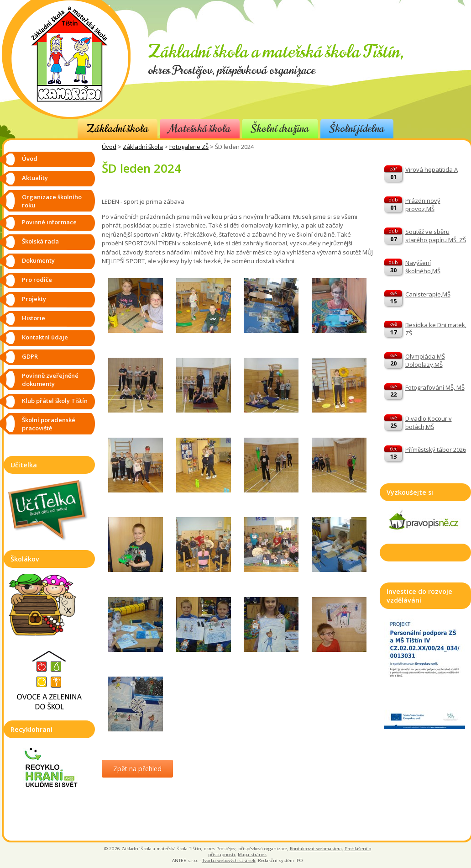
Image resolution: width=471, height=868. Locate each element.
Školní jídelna (357, 129)
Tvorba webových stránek (229, 860)
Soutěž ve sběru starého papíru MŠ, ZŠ (436, 236)
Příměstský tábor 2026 (436, 450)
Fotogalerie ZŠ (189, 147)
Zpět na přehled (137, 769)
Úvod (109, 147)
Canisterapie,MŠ (428, 294)
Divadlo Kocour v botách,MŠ (429, 423)
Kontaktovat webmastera (316, 849)
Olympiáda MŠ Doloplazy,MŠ (425, 360)
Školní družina (280, 129)
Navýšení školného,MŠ (423, 267)
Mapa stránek (252, 855)
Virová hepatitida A (432, 169)
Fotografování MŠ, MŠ (435, 387)
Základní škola (118, 129)
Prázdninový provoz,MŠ (423, 205)
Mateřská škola (200, 129)
